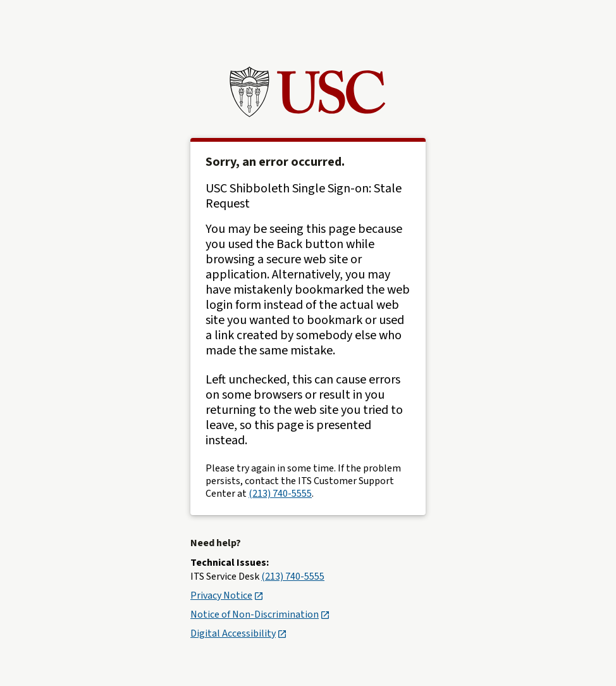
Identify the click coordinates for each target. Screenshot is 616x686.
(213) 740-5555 (280, 494)
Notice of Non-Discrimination (260, 614)
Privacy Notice (226, 596)
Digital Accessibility (238, 633)
